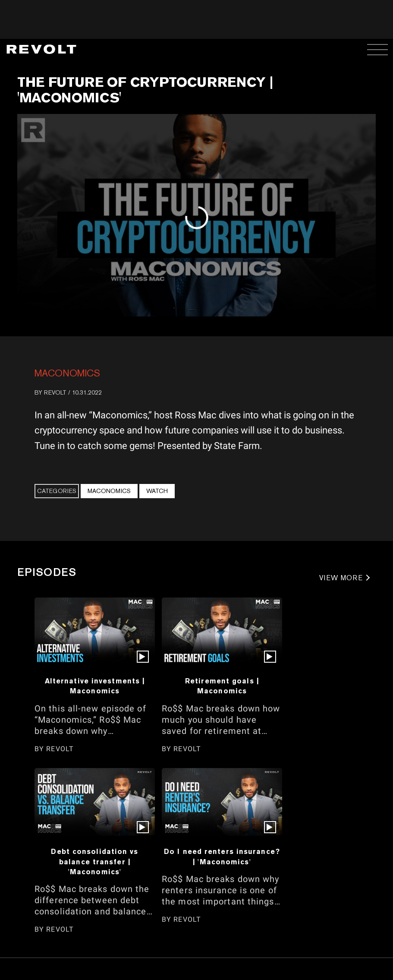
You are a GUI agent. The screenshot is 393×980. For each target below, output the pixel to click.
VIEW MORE (341, 578)
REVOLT (55, 392)
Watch (157, 491)
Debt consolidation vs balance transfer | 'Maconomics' (94, 861)
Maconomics (67, 373)
